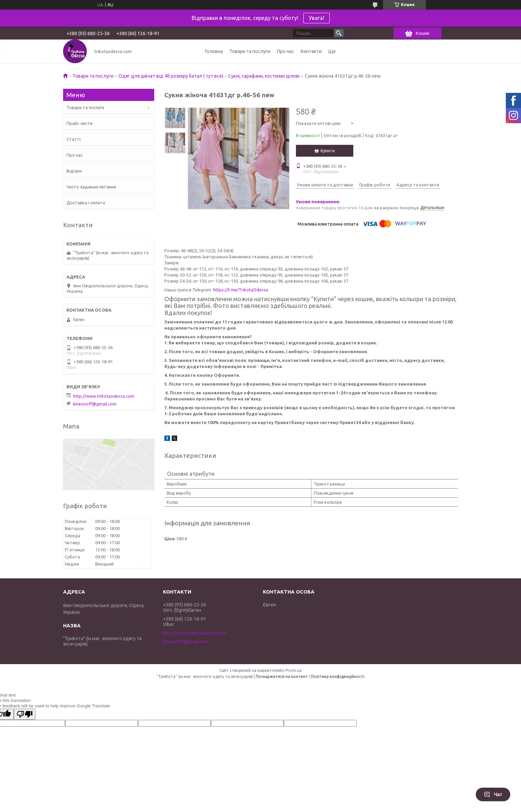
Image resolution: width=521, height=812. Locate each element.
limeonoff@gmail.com (95, 404)
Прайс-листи (79, 123)
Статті (74, 139)
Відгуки (74, 171)
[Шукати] (339, 33)
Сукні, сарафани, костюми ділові (264, 76)
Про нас (285, 51)
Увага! (317, 18)
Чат (493, 794)
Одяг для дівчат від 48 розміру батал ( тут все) (171, 76)
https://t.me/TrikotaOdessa (241, 290)
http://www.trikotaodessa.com (104, 396)
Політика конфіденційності (338, 676)
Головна (214, 51)
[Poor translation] (25, 714)
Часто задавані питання (91, 187)
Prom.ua (294, 670)
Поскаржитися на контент (282, 676)
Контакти (311, 51)
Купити (328, 151)
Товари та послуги (250, 51)
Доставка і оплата (86, 203)
